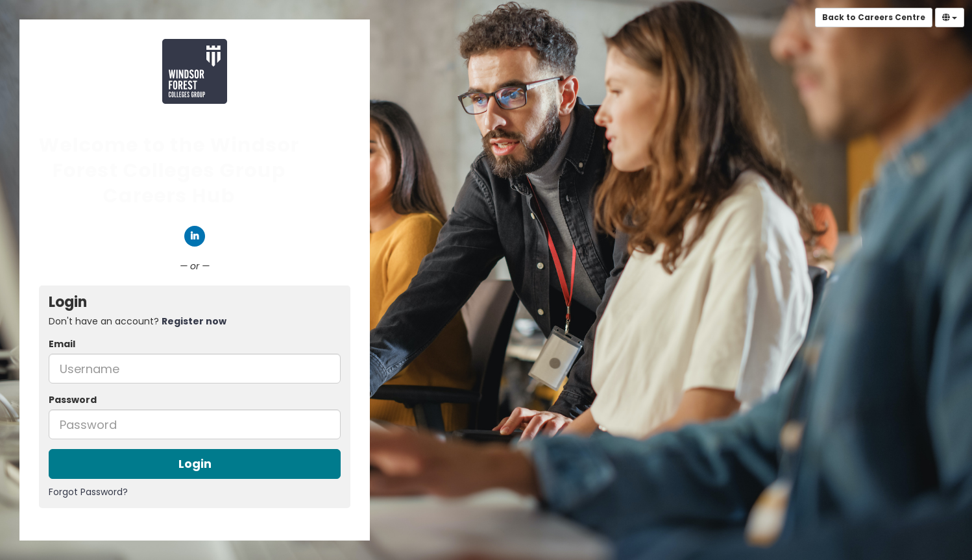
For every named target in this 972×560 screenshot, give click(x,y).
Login (195, 464)
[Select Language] (950, 18)
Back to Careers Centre (874, 17)
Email (62, 344)
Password (73, 400)
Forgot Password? (88, 492)
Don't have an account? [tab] (138, 321)
